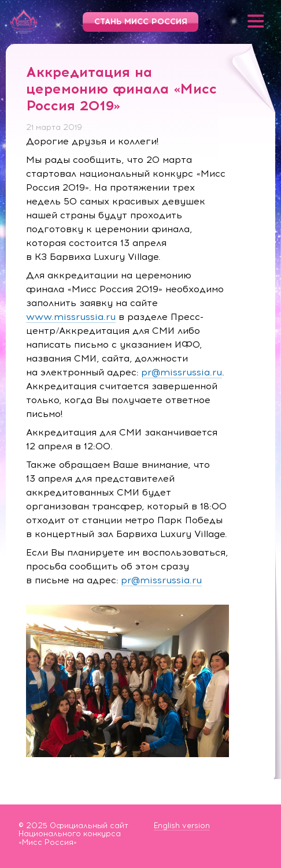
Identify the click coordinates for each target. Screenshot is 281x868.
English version (182, 826)
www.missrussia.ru (71, 317)
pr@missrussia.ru (182, 372)
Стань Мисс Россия (141, 22)
